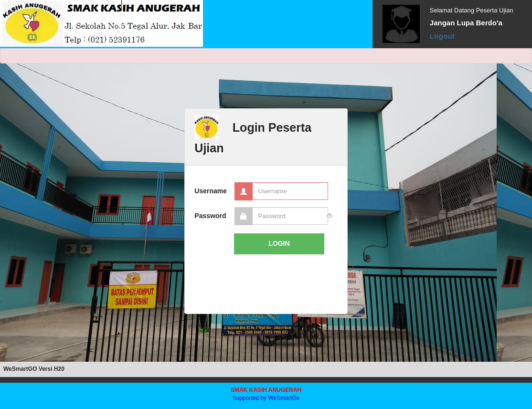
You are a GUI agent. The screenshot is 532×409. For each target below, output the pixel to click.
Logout (442, 36)
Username (210, 191)
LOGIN (279, 243)
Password (210, 216)
